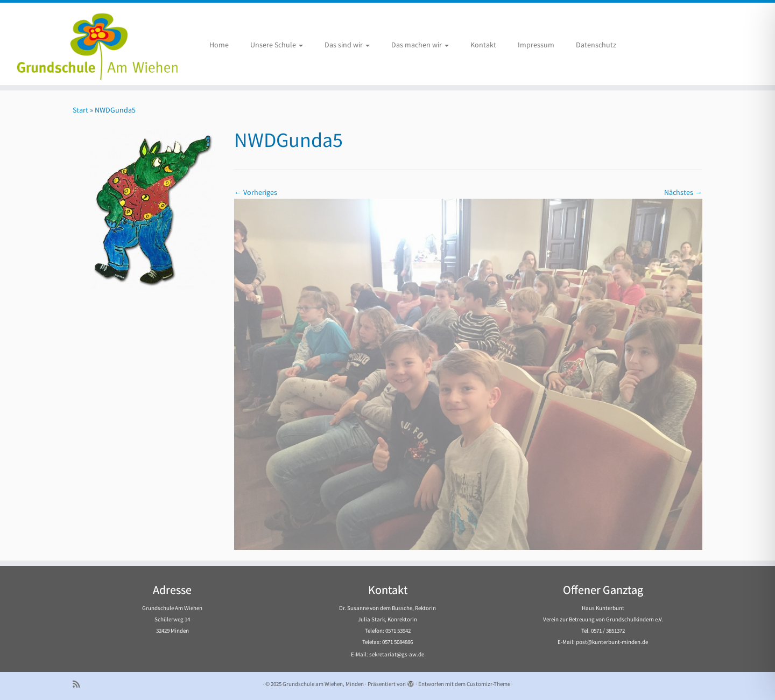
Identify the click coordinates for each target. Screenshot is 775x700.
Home (219, 45)
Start (80, 110)
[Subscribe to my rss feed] (80, 684)
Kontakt (483, 45)
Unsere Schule (277, 45)
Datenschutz (596, 45)
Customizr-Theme (488, 684)
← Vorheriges (256, 192)
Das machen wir (420, 45)
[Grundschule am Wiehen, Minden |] (89, 44)
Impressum (536, 45)
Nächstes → (683, 192)
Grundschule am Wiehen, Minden (323, 684)
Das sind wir (347, 45)
